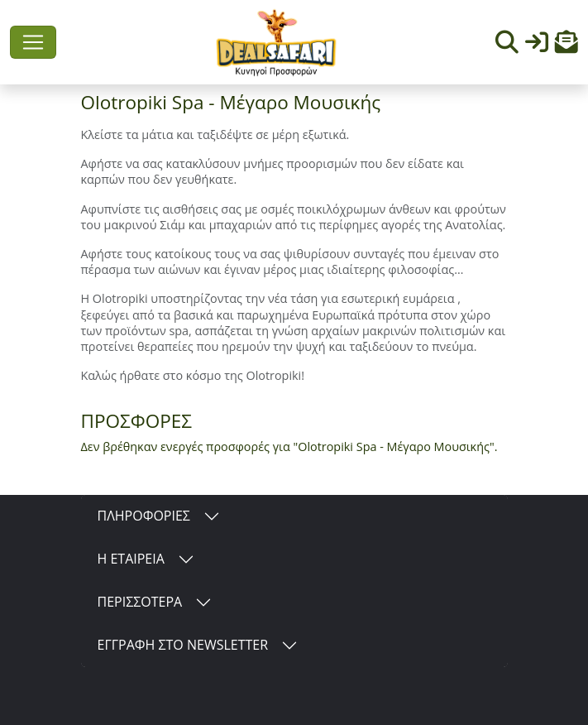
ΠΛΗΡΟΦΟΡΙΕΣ (144, 516)
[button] (566, 46)
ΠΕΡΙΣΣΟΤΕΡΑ (140, 602)
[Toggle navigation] (33, 42)
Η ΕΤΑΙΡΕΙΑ (131, 559)
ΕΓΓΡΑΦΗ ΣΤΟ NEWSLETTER (183, 645)
